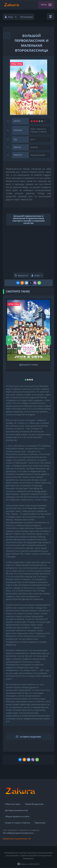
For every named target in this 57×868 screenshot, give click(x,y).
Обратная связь (13, 804)
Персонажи (40, 823)
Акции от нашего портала (18, 823)
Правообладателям (34, 804)
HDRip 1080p (16, 64)
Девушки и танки (28, 365)
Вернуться (21, 275)
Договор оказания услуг (17, 810)
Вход (11, 17)
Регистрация (26, 17)
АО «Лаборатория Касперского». (18, 833)
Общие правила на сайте (17, 816)
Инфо (37, 275)
